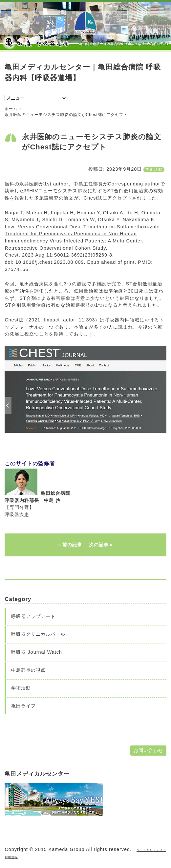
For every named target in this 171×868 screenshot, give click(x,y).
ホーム (11, 109)
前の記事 (72, 545)
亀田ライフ (23, 706)
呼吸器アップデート (33, 616)
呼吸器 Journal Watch (37, 652)
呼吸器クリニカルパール (38, 634)
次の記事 (99, 545)
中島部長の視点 (28, 670)
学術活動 (154, 169)
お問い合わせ (148, 750)
